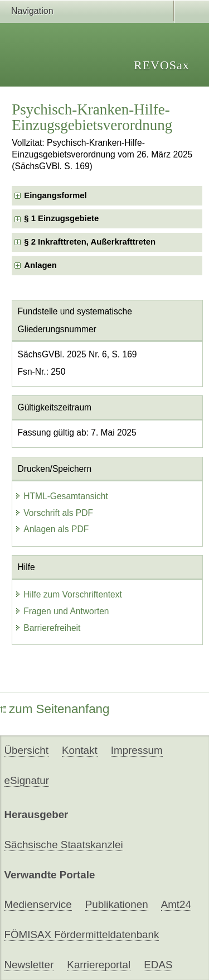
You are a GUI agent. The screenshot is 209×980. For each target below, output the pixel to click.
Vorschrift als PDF (54, 513)
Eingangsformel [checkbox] (55, 195)
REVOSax (162, 65)
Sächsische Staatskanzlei (64, 845)
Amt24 (176, 904)
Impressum (137, 750)
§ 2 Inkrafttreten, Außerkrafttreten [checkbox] (90, 242)
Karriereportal (99, 965)
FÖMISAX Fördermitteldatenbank (82, 934)
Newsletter (29, 965)
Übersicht (26, 750)
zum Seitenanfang (55, 709)
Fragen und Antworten (62, 611)
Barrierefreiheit (47, 628)
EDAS (158, 965)
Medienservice (38, 904)
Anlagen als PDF (52, 529)
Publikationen (117, 904)
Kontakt (80, 750)
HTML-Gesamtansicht (61, 496)
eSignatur (27, 780)
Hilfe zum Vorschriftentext (68, 594)
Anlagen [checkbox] (40, 265)
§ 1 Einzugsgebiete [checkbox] (61, 218)
